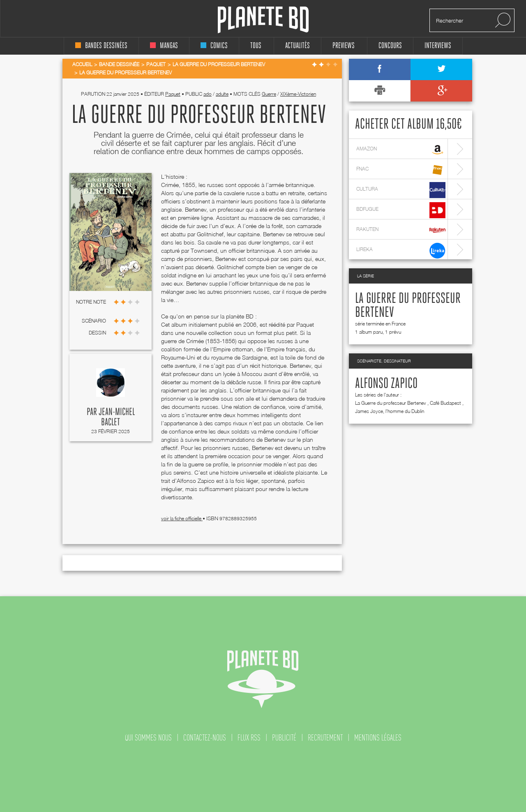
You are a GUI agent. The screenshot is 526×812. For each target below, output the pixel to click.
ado (208, 94)
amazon (401, 150)
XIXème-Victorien (298, 94)
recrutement (325, 738)
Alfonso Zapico (386, 384)
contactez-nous (205, 738)
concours (390, 46)
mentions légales (378, 738)
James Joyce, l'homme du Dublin (390, 411)
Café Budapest (445, 403)
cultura (401, 190)
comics (214, 46)
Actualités (298, 46)
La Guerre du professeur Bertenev (391, 403)
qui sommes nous (148, 738)
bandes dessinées (101, 46)
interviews (438, 46)
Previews (344, 46)
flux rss (249, 738)
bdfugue (401, 210)
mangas (164, 46)
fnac (401, 170)
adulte (222, 94)
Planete (263, 20)
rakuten (401, 230)
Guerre (269, 94)
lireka (401, 250)
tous (256, 46)
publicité (284, 738)
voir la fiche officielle (182, 518)
